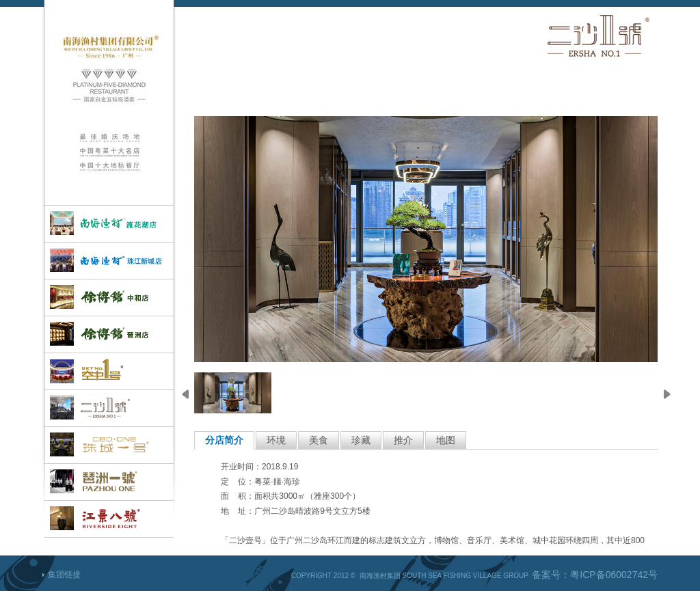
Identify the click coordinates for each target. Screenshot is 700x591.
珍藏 (361, 440)
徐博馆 (109, 298)
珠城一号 (109, 445)
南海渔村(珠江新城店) (109, 261)
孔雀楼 (109, 224)
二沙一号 (109, 408)
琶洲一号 (109, 482)
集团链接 (64, 575)
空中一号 (109, 371)
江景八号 (109, 519)
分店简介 (224, 440)
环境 (276, 440)
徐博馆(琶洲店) (109, 334)
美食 (319, 440)
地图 (446, 440)
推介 (403, 440)
